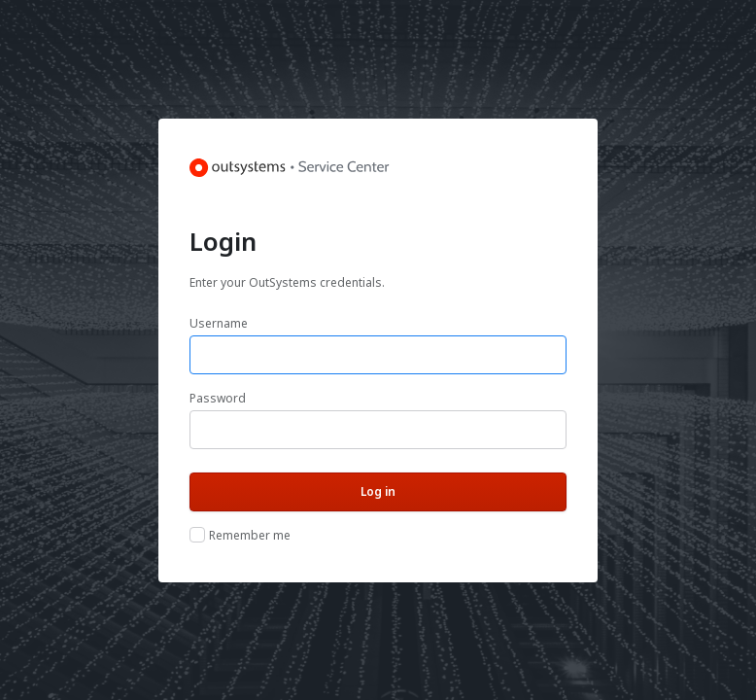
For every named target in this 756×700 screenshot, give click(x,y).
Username (219, 323)
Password (218, 398)
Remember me (250, 535)
